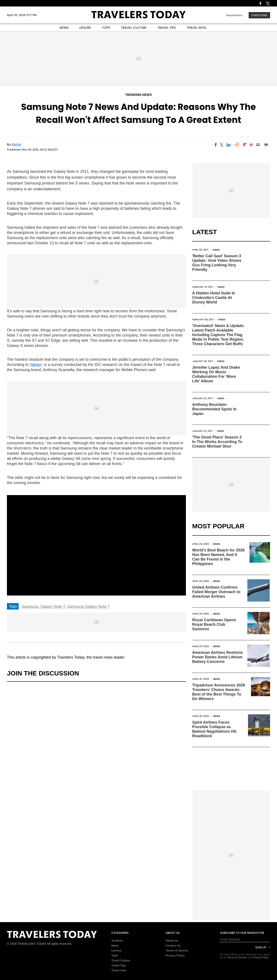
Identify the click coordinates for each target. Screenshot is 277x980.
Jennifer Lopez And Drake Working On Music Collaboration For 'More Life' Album (216, 374)
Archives (117, 941)
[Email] (258, 145)
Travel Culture (121, 960)
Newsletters (234, 15)
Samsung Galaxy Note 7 (88, 607)
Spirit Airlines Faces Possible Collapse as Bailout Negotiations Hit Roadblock (214, 729)
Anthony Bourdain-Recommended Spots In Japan (214, 409)
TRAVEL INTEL (197, 28)
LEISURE (85, 28)
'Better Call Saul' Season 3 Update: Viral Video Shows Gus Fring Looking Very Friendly (217, 263)
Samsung (30, 607)
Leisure (116, 951)
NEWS (64, 28)
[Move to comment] (266, 145)
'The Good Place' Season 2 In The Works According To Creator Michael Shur (217, 442)
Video (216, 250)
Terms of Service (177, 951)
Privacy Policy (175, 955)
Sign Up (261, 947)
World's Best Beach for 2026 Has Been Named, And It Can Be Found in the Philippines (218, 557)
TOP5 (106, 28)
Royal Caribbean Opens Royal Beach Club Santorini (214, 624)
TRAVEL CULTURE (134, 28)
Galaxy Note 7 (53, 607)
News (217, 544)
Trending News (138, 95)
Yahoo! (36, 365)
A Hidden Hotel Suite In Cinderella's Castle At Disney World (214, 298)
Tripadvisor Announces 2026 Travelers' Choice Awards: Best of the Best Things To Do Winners (219, 692)
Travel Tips (119, 965)
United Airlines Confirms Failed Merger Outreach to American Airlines (216, 592)
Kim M (16, 144)
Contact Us (173, 946)
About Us (172, 941)
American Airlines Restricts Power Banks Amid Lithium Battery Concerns (217, 657)
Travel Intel (119, 970)
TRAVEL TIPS (167, 28)
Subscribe (259, 15)
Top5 (114, 955)
